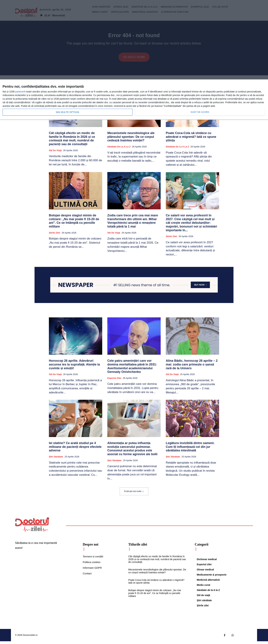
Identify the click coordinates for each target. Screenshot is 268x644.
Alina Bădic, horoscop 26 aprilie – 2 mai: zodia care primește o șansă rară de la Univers (192, 367)
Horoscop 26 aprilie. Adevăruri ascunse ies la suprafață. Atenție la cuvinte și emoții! (74, 367)
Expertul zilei (114, 381)
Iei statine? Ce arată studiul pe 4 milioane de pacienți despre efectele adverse (75, 449)
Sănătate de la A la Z (119, 149)
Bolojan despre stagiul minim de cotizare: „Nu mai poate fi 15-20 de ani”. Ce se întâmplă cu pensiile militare (74, 224)
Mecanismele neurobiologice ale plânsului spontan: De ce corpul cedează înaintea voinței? (131, 139)
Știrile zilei (55, 235)
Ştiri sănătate (56, 459)
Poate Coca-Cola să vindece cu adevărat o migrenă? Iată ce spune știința (191, 139)
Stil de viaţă (55, 153)
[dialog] (134, 100)
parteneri (20, 92)
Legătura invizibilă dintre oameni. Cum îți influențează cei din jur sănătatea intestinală (190, 449)
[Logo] (32, 527)
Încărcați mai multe (134, 494)
